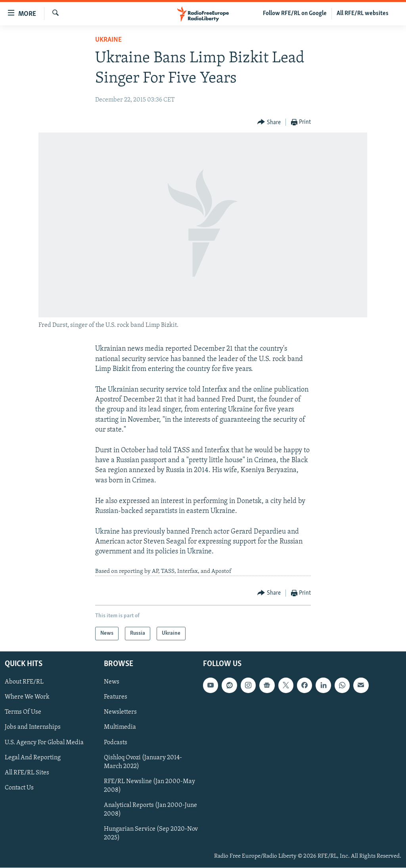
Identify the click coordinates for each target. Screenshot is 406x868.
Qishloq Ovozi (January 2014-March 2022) (143, 762)
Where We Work (27, 697)
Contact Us (19, 788)
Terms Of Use (23, 712)
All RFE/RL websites (363, 13)
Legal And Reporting (33, 758)
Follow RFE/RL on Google (295, 13)
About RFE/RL (24, 682)
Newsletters (120, 712)
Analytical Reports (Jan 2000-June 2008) (150, 810)
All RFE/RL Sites (27, 773)
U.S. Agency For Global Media (44, 743)
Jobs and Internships (33, 728)
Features (116, 697)
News (112, 682)
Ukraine (108, 40)
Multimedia (120, 728)
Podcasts (116, 743)
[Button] (269, 122)
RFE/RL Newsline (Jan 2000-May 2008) (149, 786)
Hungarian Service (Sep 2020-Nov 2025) (151, 833)
